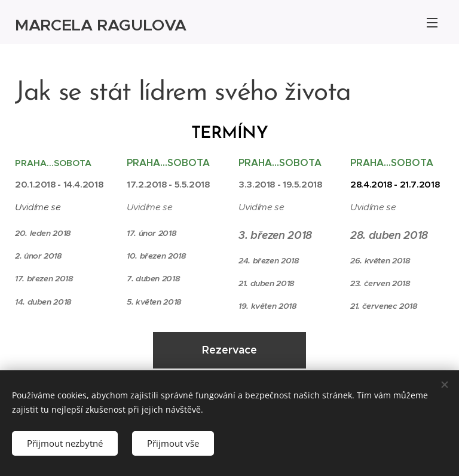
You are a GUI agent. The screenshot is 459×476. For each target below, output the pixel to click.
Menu (432, 23)
